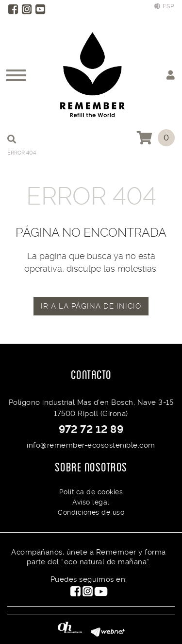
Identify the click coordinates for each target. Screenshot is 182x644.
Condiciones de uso (91, 512)
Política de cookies (91, 492)
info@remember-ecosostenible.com (91, 445)
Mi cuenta (171, 75)
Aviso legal (91, 502)
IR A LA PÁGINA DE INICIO (91, 306)
